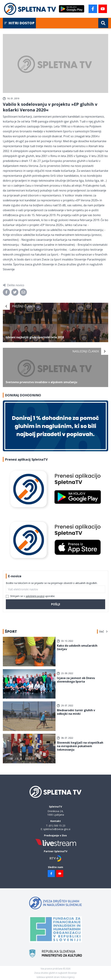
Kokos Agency (68, 977)
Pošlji (56, 604)
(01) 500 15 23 (57, 826)
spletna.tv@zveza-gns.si (57, 829)
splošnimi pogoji (35, 596)
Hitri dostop (19, 23)
